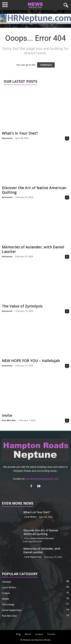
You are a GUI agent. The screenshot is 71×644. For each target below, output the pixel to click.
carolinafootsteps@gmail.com (42, 479)
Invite (7, 415)
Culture (6, 593)
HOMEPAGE (46, 65)
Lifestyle (6, 582)
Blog (18, 634)
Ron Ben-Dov (9, 420)
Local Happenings (33, 557)
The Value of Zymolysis (22, 306)
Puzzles (51, 634)
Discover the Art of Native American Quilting (34, 190)
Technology (8, 604)
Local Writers (31, 517)
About (28, 634)
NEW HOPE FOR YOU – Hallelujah (31, 361)
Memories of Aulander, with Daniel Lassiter (33, 249)
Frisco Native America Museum (39, 538)
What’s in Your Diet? (20, 133)
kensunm (7, 138)
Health (5, 599)
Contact (39, 634)
